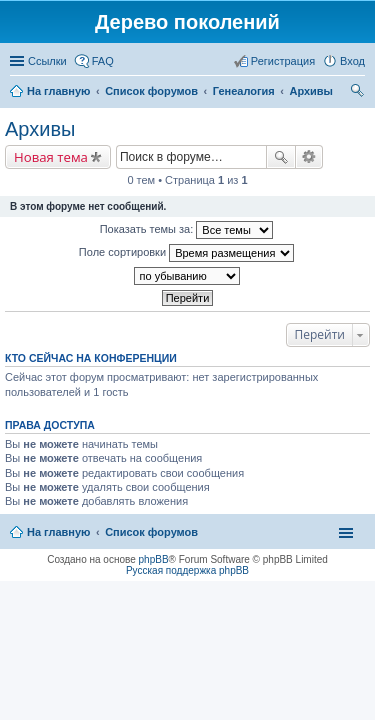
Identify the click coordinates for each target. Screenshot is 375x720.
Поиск (281, 157)
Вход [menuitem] (352, 61)
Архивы (40, 129)
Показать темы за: (187, 230)
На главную (58, 532)
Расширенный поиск (309, 157)
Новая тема (51, 157)
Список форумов (151, 532)
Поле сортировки (186, 253)
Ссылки (47, 61)
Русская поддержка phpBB (187, 570)
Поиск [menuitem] (359, 93)
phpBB (154, 559)
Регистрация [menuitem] (283, 61)
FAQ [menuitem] (103, 61)
